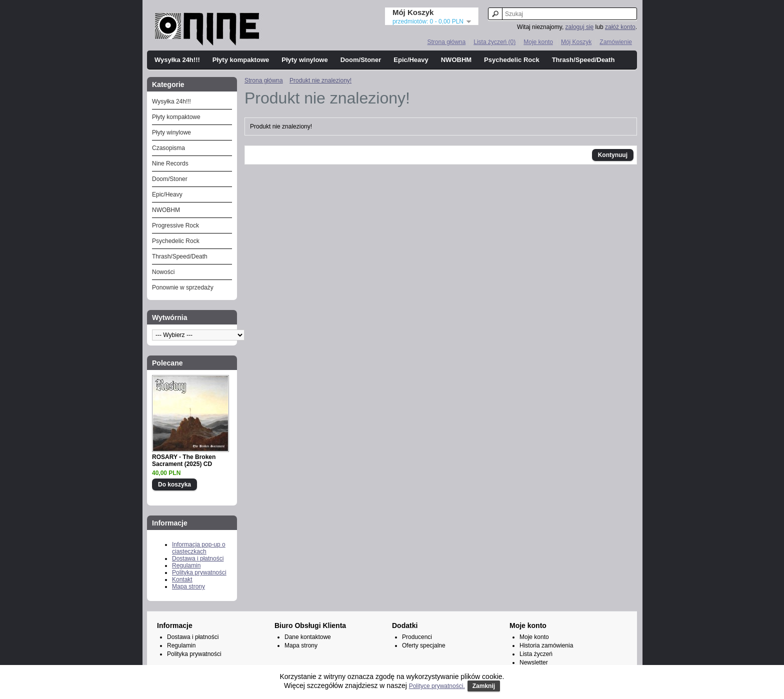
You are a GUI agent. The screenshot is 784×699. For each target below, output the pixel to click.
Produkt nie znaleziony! (320, 80)
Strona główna (446, 42)
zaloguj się (580, 27)
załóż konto (620, 27)
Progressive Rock (175, 225)
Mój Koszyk (576, 42)
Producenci (417, 637)
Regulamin (186, 565)
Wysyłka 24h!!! (177, 60)
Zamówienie (616, 42)
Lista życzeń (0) (494, 42)
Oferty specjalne (424, 645)
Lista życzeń (536, 654)
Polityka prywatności (199, 572)
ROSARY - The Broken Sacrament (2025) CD (184, 460)
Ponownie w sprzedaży (183, 287)
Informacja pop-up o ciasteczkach (199, 548)
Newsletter (534, 662)
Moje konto (538, 42)
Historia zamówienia (546, 645)
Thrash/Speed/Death (583, 60)
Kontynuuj (613, 155)
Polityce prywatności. (437, 686)
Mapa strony (188, 586)
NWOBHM (456, 60)
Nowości (163, 272)
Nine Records (170, 163)
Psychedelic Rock (512, 60)
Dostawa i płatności (198, 558)
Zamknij (484, 686)
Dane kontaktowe (308, 637)
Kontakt (182, 579)
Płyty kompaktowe (241, 60)
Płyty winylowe (304, 60)
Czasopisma (168, 148)
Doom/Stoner (361, 60)
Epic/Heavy (411, 60)
